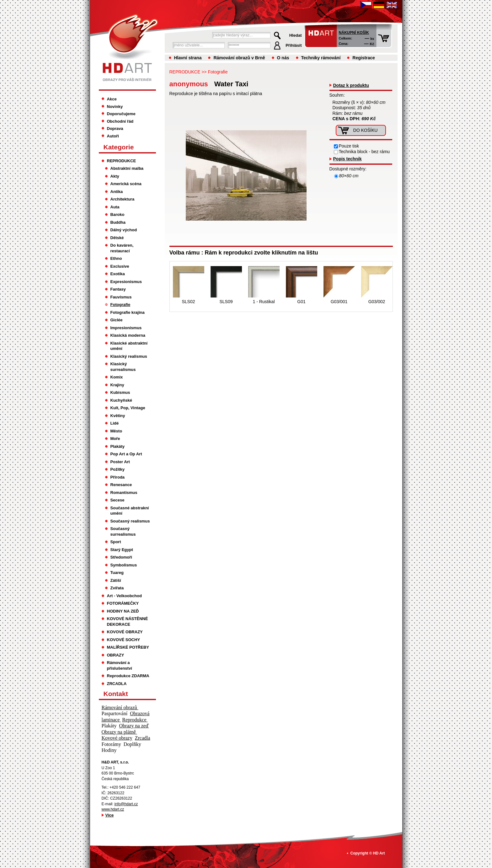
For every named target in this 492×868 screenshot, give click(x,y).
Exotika (118, 274)
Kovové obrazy (117, 738)
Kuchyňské (121, 400)
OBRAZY (116, 655)
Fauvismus (121, 297)
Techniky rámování (321, 58)
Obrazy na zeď (134, 726)
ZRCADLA (117, 684)
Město (116, 431)
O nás (283, 58)
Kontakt (116, 694)
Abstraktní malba (127, 168)
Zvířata (117, 588)
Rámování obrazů (120, 707)
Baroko (118, 214)
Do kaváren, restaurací (122, 248)
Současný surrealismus (123, 531)
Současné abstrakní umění (130, 511)
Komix (117, 377)
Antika (117, 192)
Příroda (118, 477)
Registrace (364, 58)
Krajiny (117, 385)
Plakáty (118, 446)
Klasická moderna (128, 335)
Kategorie (119, 147)
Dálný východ (124, 230)
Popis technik (348, 159)
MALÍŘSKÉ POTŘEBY (128, 647)
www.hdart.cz (113, 809)
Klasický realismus (129, 356)
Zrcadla (143, 738)
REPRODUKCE (185, 72)
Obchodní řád (120, 121)
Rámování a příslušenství (120, 665)
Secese (118, 500)
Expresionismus (126, 282)
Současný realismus (130, 521)
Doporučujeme (121, 114)
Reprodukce (135, 720)
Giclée (117, 320)
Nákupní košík (354, 33)
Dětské (117, 238)
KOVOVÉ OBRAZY (125, 632)
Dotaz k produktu (351, 85)
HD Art (379, 853)
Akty (115, 176)
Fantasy (118, 289)
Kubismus (120, 392)
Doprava (115, 129)
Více (110, 815)
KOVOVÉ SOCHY (124, 640)
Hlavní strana (188, 58)
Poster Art (120, 462)
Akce (112, 99)
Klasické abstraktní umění (129, 346)
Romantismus (124, 493)
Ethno (116, 258)
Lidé (115, 423)
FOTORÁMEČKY (123, 603)
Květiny (118, 416)
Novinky (115, 107)
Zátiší (116, 580)
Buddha (118, 222)
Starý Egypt (122, 550)
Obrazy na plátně (119, 732)
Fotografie (218, 72)
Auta (115, 207)
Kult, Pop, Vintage (128, 408)
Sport (116, 542)
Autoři (113, 136)
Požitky (118, 469)
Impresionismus (126, 328)
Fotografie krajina (128, 312)
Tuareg (117, 573)
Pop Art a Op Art (126, 454)
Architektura (123, 199)
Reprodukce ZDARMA (128, 676)
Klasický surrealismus (123, 367)
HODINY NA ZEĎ (123, 611)
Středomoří (121, 557)
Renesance (121, 485)
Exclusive (120, 266)
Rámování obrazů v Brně (239, 58)
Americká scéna (126, 184)
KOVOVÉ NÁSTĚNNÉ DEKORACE (128, 622)
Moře (115, 439)
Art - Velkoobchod (124, 596)
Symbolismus (124, 565)
